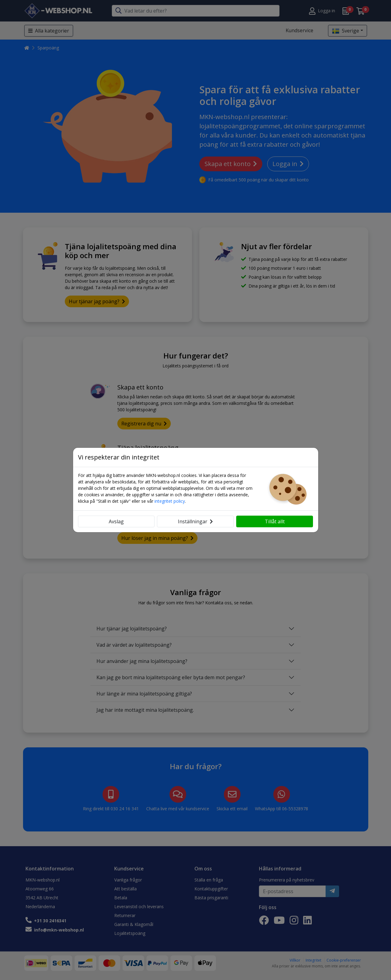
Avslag (116, 521)
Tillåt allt (275, 521)
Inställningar (195, 521)
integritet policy (170, 501)
